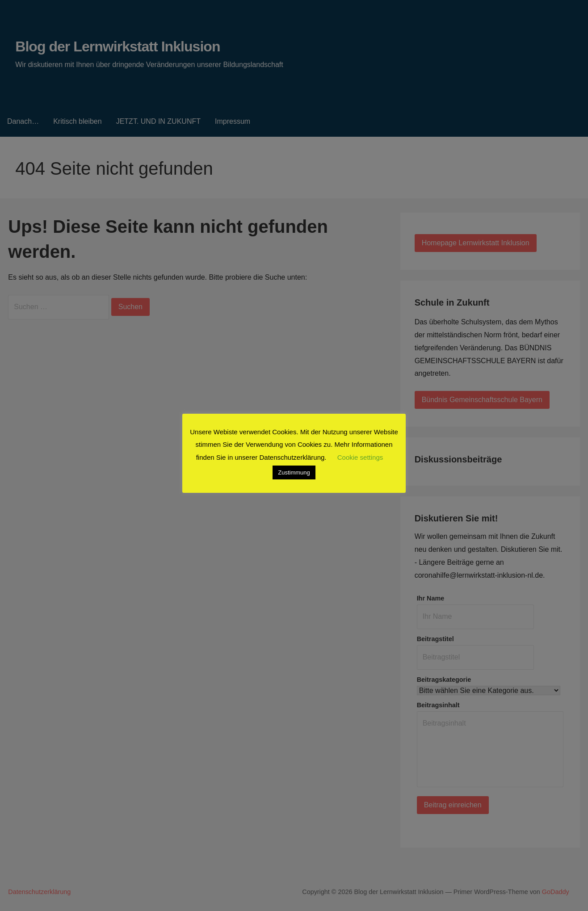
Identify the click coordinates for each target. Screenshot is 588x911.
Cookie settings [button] (360, 457)
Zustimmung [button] (294, 472)
